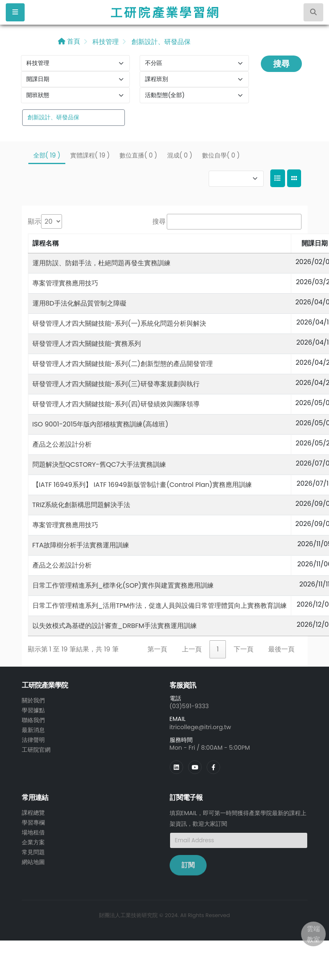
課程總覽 (33, 813)
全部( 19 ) (47, 155)
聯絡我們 (33, 720)
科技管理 (105, 42)
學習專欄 (33, 822)
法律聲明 (33, 740)
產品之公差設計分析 (62, 444)
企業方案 (33, 842)
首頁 (69, 41)
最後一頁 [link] (281, 649)
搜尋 (281, 64)
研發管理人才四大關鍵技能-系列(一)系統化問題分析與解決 (119, 323)
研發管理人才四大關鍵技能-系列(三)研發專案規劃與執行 (116, 384)
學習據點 (33, 710)
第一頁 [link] (157, 649)
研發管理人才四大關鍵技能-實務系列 (87, 344)
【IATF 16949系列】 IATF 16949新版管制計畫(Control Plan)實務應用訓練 (142, 485)
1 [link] (217, 649)
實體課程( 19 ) (90, 155)
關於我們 (33, 700)
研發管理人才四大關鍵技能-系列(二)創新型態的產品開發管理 (123, 364)
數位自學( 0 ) (221, 155)
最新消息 (33, 730)
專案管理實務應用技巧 (65, 283)
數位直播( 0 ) (138, 155)
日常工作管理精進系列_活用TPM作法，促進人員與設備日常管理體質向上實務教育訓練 (160, 606)
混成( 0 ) (180, 155)
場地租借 (33, 832)
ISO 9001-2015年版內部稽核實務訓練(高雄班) (100, 424)
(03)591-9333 (189, 706)
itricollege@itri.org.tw (200, 727)
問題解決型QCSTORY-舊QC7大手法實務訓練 (99, 465)
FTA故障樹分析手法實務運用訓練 (81, 545)
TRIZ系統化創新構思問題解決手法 (82, 505)
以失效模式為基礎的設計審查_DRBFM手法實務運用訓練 (115, 626)
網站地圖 (33, 862)
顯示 (35, 221)
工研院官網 (36, 750)
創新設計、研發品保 (160, 42)
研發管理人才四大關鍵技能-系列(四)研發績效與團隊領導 (116, 404)
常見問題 (33, 852)
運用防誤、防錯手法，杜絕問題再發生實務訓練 (101, 263)
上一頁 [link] (192, 649)
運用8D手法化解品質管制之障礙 (79, 303)
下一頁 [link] (244, 649)
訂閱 (188, 865)
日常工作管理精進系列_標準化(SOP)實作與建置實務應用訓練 (123, 585)
